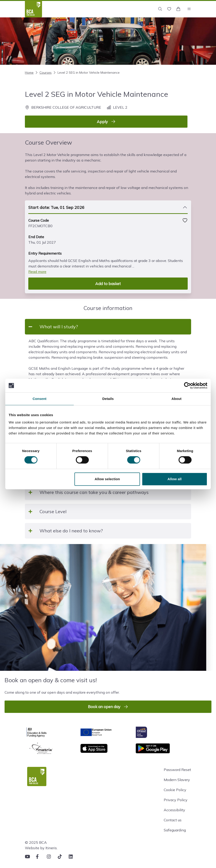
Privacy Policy (176, 800)
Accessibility (174, 810)
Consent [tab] (40, 399)
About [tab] (176, 399)
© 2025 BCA (36, 842)
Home (29, 73)
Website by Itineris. (41, 848)
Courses (43, 73)
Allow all (175, 479)
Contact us (173, 820)
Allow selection (107, 479)
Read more (37, 272)
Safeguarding (175, 830)
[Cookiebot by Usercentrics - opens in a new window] (187, 385)
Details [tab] (108, 399)
